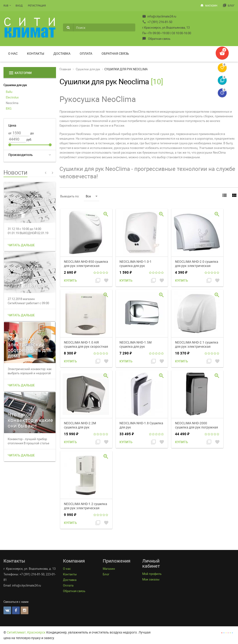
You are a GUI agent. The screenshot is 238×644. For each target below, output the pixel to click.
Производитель (21, 155)
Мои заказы (151, 579)
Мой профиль (152, 574)
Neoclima (12, 103)
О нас (13, 53)
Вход (19, 5)
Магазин (209, 5)
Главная (65, 69)
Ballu (9, 92)
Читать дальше (21, 245)
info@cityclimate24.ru (159, 16)
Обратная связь (156, 39)
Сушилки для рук (15, 85)
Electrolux (12, 97)
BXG (9, 108)
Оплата (86, 53)
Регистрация (37, 5)
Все (92, 196)
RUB (6, 5)
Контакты (36, 53)
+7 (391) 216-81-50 (157, 22)
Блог (229, 5)
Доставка (62, 53)
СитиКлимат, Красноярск (26, 632)
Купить (70, 280)
